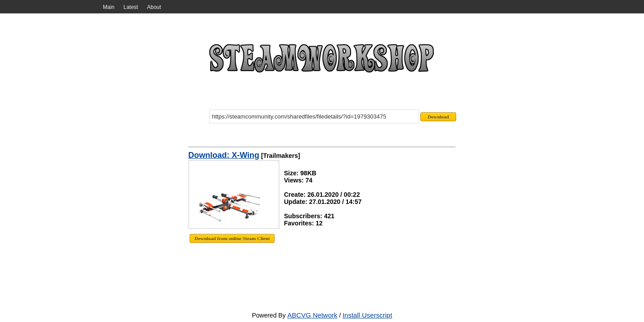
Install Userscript (367, 315)
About (154, 7)
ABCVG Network (313, 315)
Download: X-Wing (224, 155)
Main (109, 7)
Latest (131, 7)
